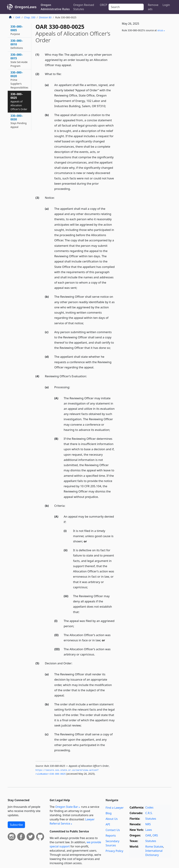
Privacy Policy (114, 851)
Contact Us (113, 830)
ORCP (103, 5)
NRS (148, 824)
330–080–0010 (17, 44)
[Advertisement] (145, 62)
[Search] (126, 7)
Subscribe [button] (16, 825)
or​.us (160, 30)
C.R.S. (149, 813)
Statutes (151, 819)
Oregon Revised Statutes (84, 7)
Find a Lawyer (115, 808)
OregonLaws (26, 7)
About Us (112, 819)
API (108, 824)
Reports (111, 836)
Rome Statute (154, 847)
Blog (109, 813)
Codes (149, 807)
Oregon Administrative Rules (55, 7)
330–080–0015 (19, 60)
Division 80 (45, 17)
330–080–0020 (19, 80)
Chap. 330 (30, 17)
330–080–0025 (19, 101)
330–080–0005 (17, 30)
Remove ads (153, 7)
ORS (155, 835)
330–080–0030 (19, 121)
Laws (149, 830)
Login (166, 5)
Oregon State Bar (67, 807)
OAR (18, 17)
